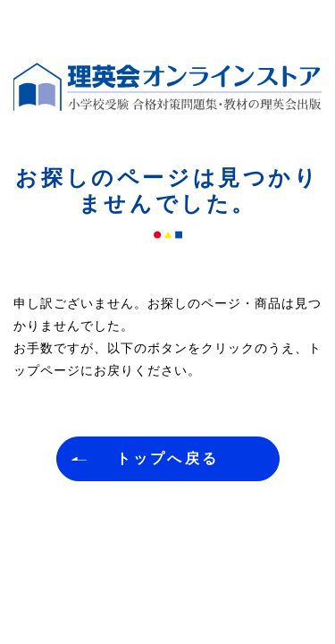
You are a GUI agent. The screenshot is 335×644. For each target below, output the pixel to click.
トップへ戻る (167, 458)
